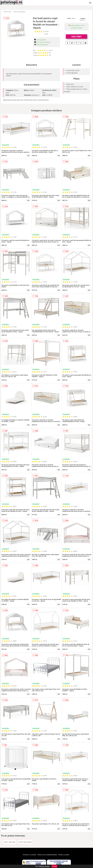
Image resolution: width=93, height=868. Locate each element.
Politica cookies (64, 855)
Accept (54, 866)
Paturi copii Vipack (19, 12)
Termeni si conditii (29, 855)
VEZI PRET (77, 36)
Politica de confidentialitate (47, 855)
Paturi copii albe (10, 842)
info (28, 155)
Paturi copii (7, 12)
